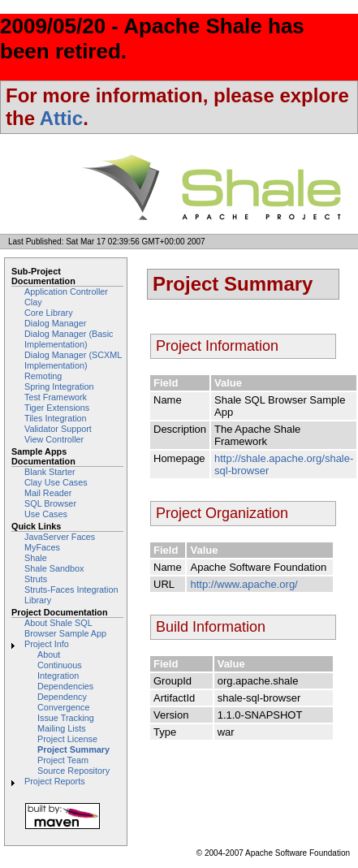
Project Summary (73, 749)
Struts (36, 579)
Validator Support (58, 429)
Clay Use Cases (56, 482)
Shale (36, 558)
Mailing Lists (62, 728)
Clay (33, 302)
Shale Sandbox (54, 568)
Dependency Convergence (63, 702)
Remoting (43, 376)
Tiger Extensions (57, 408)
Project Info (47, 644)
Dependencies (65, 686)
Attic (61, 118)
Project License (67, 739)
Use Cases (46, 514)
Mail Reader (48, 493)
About (49, 654)
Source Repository (73, 771)
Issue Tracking (66, 718)
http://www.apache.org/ (244, 584)
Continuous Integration (60, 670)
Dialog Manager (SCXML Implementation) (73, 360)
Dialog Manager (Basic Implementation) (69, 339)
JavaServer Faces (60, 537)
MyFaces (42, 547)
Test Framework (56, 397)
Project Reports (55, 781)
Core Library (49, 313)
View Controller (54, 439)
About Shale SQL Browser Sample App (65, 628)
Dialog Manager (55, 323)
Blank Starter (50, 472)
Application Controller (66, 291)
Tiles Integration (56, 418)
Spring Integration (59, 386)
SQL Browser (50, 503)
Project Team (63, 760)
